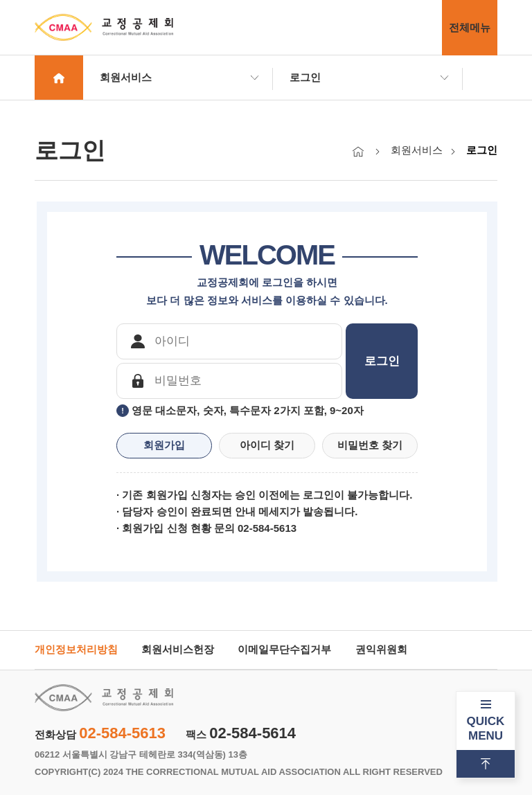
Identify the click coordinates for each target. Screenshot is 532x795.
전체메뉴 (470, 27)
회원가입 (164, 445)
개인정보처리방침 (76, 649)
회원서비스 (126, 77)
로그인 (305, 77)
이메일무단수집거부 (284, 649)
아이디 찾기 (267, 445)
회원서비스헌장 (178, 649)
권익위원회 (381, 649)
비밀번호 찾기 (370, 445)
